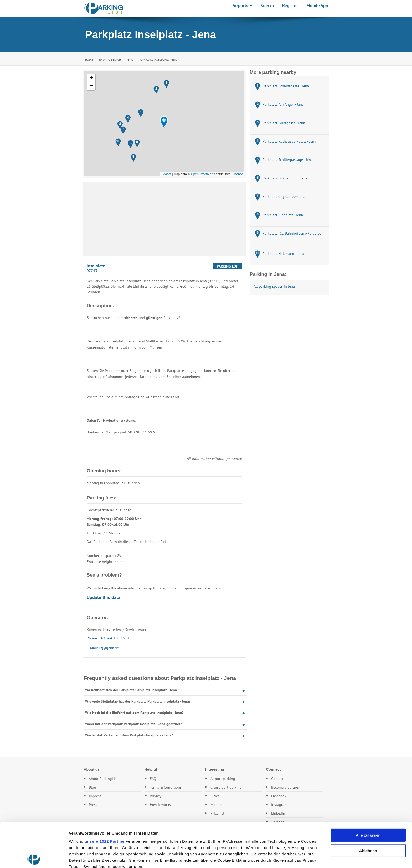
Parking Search (110, 60)
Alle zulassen (368, 791)
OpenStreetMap (202, 174)
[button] (164, 122)
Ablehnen (368, 806)
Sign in (267, 6)
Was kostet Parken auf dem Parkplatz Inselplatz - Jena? (129, 735)
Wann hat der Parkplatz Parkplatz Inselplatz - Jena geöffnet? (133, 724)
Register (290, 6)
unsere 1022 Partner (105, 797)
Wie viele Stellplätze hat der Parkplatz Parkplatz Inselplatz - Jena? (138, 701)
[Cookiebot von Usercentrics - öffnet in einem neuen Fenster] (34, 858)
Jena (130, 60)
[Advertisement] (164, 219)
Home (89, 60)
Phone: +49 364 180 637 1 (108, 638)
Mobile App (317, 6)
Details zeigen (279, 858)
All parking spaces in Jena (274, 286)
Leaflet (166, 174)
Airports (242, 6)
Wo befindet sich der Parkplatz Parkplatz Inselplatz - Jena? (132, 690)
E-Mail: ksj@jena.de (103, 648)
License (238, 174)
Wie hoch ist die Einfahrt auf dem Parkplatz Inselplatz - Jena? (134, 713)
